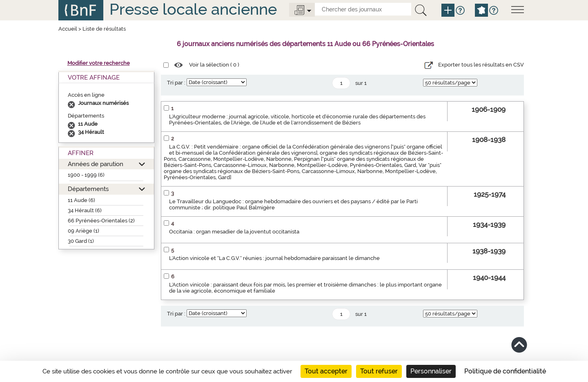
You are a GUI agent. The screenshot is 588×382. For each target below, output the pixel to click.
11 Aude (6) (81, 200)
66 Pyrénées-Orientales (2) (101, 221)
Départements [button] (88, 189)
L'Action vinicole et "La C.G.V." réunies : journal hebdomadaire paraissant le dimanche (274, 258)
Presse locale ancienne (193, 9)
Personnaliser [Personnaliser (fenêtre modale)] (431, 371)
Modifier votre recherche (99, 63)
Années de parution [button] (96, 164)
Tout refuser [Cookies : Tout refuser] (379, 371)
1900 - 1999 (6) (86, 175)
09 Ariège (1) (84, 231)
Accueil (68, 29)
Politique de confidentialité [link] (505, 371)
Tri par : (176, 83)
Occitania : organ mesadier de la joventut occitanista (234, 232)
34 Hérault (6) (85, 210)
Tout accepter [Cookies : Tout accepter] (326, 371)
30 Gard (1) (81, 241)
